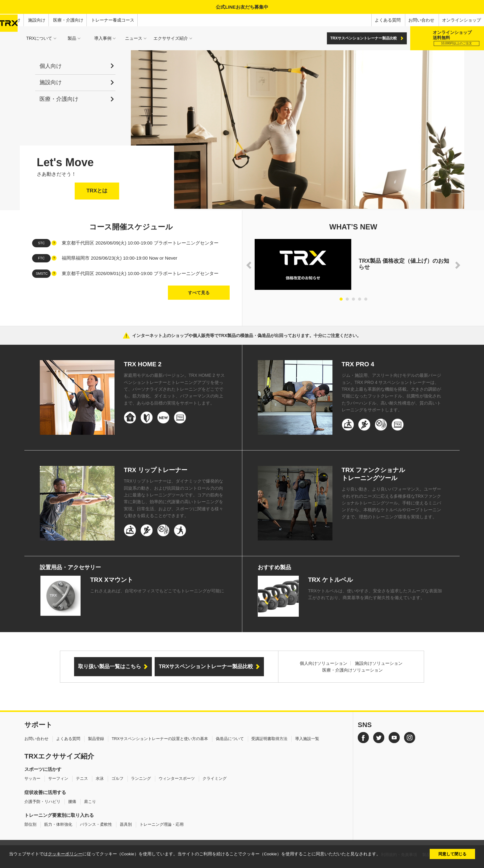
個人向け (12, 20)
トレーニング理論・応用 (162, 824)
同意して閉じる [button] (452, 854)
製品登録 (96, 739)
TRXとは (97, 191)
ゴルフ (117, 778)
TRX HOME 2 (143, 364)
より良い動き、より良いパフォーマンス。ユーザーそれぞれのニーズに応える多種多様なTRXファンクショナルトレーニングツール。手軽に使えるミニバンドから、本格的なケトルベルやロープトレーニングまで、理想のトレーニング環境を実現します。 (391, 503)
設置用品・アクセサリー (70, 567)
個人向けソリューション (323, 663)
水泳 (100, 778)
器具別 (126, 824)
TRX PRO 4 (358, 364)
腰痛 (72, 802)
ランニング (141, 778)
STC (41, 243)
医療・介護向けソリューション (353, 670)
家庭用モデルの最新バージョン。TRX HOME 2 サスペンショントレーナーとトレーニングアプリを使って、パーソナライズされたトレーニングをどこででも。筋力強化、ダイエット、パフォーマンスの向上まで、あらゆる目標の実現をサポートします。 (174, 389)
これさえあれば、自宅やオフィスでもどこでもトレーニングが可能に (157, 591)
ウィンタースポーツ (177, 778)
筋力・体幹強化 (58, 824)
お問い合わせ (421, 20)
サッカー (32, 778)
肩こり (90, 802)
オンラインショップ (461, 20)
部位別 (30, 824)
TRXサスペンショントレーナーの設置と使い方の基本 (160, 739)
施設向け (37, 20)
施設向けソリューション (379, 663)
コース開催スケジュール (131, 227)
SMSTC (42, 274)
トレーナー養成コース (113, 20)
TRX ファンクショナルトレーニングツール (373, 474)
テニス (82, 778)
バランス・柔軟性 (96, 824)
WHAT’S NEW (353, 227)
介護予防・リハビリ (42, 802)
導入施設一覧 (307, 739)
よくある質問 (388, 20)
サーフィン (58, 778)
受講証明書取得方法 (269, 739)
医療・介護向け (68, 20)
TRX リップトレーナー (156, 470)
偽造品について (230, 739)
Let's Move (65, 162)
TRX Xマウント (112, 580)
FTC (41, 258)
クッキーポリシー (65, 854)
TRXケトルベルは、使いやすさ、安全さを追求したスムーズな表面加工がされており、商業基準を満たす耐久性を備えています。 (375, 594)
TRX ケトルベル (331, 580)
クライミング (215, 778)
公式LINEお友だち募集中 (242, 7)
